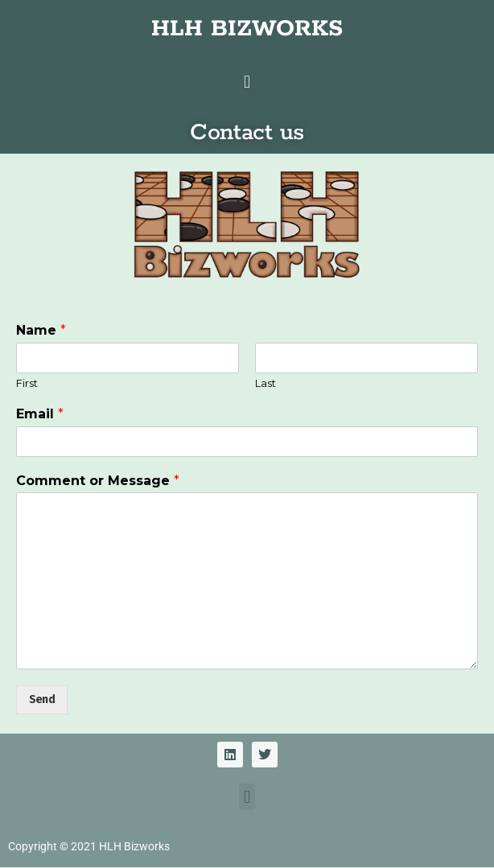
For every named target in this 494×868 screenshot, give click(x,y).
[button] (247, 82)
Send (42, 699)
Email (40, 414)
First (27, 383)
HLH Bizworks (134, 846)
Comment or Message (98, 481)
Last (266, 383)
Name (41, 330)
